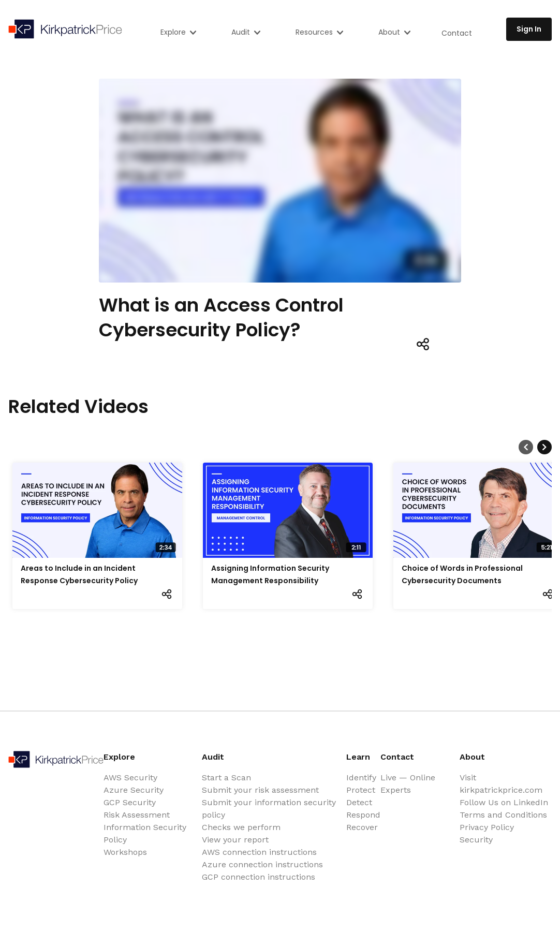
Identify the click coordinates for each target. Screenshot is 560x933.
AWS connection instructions (259, 852)
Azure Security (134, 790)
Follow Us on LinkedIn (504, 802)
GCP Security (130, 802)
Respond (363, 815)
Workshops (125, 852)
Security (476, 840)
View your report (235, 840)
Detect (359, 802)
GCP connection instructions (259, 877)
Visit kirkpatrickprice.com (501, 784)
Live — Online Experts (408, 784)
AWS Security (130, 777)
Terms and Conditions (503, 815)
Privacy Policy (487, 827)
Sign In (529, 29)
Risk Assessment (137, 815)
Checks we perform (241, 827)
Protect (361, 790)
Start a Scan (226, 777)
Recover (362, 827)
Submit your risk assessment (260, 790)
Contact (457, 33)
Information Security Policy (145, 833)
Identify (361, 777)
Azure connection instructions (262, 864)
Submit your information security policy (269, 809)
